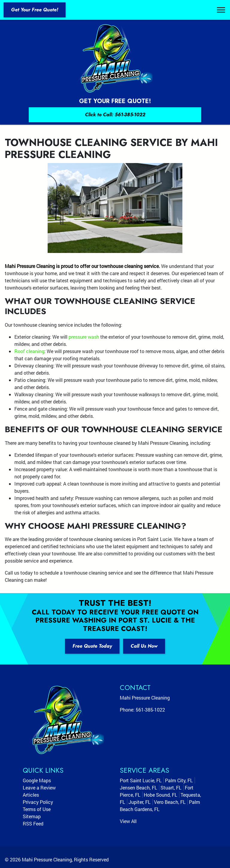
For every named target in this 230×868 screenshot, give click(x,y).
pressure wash (84, 337)
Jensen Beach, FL (139, 788)
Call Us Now (144, 646)
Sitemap (32, 816)
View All (128, 821)
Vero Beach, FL (170, 802)
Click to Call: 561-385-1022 (115, 115)
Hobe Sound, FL (161, 795)
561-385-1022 (150, 710)
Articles (31, 795)
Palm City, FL (179, 780)
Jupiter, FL (140, 802)
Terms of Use (37, 809)
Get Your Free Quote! (35, 10)
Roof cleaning (29, 351)
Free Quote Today (92, 646)
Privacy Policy (38, 802)
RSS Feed (33, 823)
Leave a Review (39, 788)
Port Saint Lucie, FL (141, 780)
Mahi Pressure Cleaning (47, 859)
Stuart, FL (171, 788)
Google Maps (37, 780)
